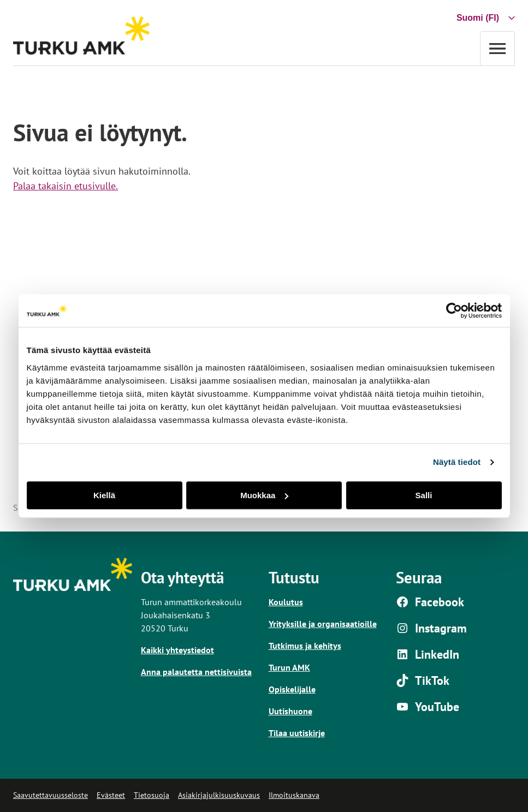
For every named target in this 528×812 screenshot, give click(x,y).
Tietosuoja (152, 795)
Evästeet (111, 795)
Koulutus (286, 602)
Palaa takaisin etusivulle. (66, 186)
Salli (424, 495)
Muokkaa (264, 495)
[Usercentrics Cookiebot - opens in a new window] (454, 311)
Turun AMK (289, 667)
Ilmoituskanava (294, 795)
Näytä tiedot (457, 462)
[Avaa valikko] (497, 48)
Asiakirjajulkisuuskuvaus (219, 795)
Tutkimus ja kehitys (305, 646)
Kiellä (104, 495)
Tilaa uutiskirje (297, 733)
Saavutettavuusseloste (51, 795)
